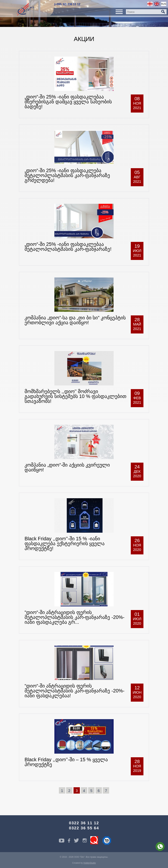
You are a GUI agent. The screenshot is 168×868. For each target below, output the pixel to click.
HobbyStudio (90, 863)
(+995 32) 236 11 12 (67, 4)
